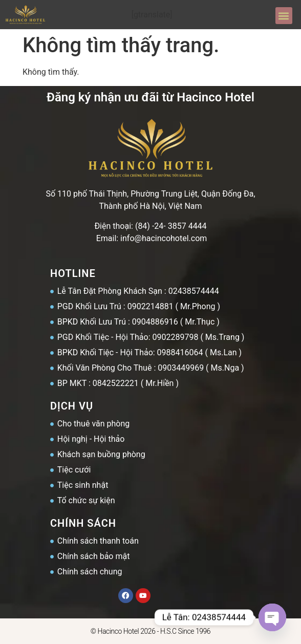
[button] (284, 16)
